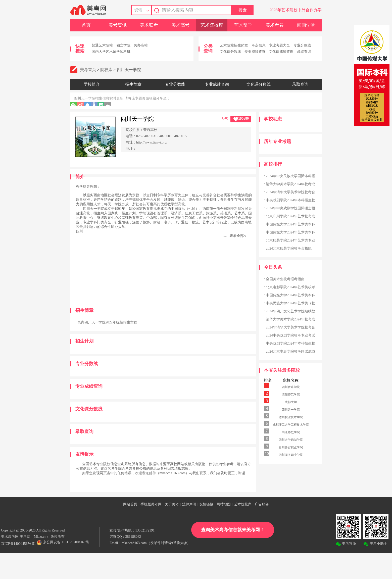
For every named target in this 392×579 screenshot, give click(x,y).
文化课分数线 (230, 52)
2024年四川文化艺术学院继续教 (290, 311)
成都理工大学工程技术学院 (291, 425)
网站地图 (224, 504)
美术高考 (180, 25)
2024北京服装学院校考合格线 (289, 248)
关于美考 (172, 504)
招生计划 (84, 341)
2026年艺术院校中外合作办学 (296, 10)
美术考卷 (275, 25)
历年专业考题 (277, 141)
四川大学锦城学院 (291, 440)
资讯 (138, 10)
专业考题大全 (279, 45)
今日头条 (273, 267)
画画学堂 (306, 25)
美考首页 (88, 70)
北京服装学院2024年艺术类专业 (290, 240)
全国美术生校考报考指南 (285, 279)
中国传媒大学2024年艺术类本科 (290, 224)
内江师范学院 (291, 432)
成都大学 (291, 402)
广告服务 (262, 504)
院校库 (106, 70)
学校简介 (92, 84)
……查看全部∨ (235, 236)
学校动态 (273, 119)
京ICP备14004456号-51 (18, 544)
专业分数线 (302, 45)
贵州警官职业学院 (291, 447)
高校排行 (273, 164)
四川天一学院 (291, 410)
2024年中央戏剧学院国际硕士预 (290, 208)
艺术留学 (243, 25)
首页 (86, 25)
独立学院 (123, 45)
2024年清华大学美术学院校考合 (290, 192)
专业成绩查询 (255, 52)
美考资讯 (118, 25)
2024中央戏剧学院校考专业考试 (290, 335)
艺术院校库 (212, 25)
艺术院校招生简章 (234, 45)
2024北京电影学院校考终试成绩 (290, 351)
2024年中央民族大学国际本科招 (290, 176)
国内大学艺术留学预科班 (111, 52)
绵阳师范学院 (291, 395)
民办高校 (141, 45)
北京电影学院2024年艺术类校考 (290, 287)
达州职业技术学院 (291, 417)
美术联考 (149, 25)
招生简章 (133, 84)
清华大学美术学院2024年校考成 (290, 184)
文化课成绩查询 (281, 52)
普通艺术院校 (102, 45)
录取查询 (304, 52)
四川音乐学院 (291, 387)
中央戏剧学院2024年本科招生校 (290, 200)
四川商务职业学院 (291, 455)
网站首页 (130, 504)
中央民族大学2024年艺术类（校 (290, 303)
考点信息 (259, 45)
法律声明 (189, 504)
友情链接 (206, 504)
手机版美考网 (151, 504)
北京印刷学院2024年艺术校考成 (290, 216)
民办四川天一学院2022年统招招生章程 (107, 322)
